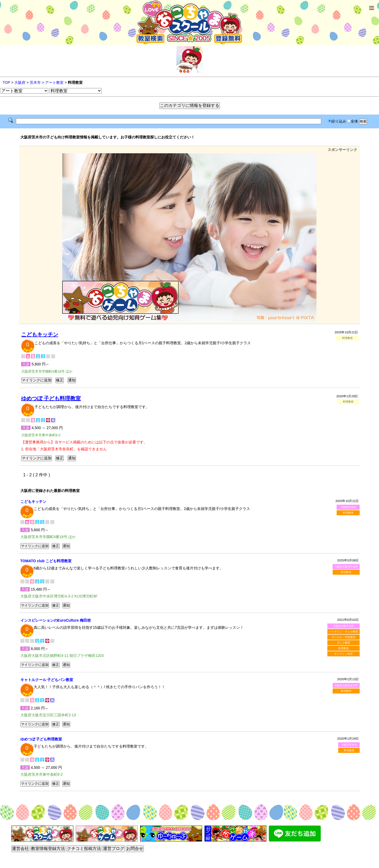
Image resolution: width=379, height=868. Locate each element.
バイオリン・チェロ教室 (344, 632)
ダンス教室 (344, 643)
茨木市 (35, 82)
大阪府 (20, 82)
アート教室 (54, 82)
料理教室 (348, 513)
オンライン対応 (344, 654)
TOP (6, 82)
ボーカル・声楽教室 (344, 637)
